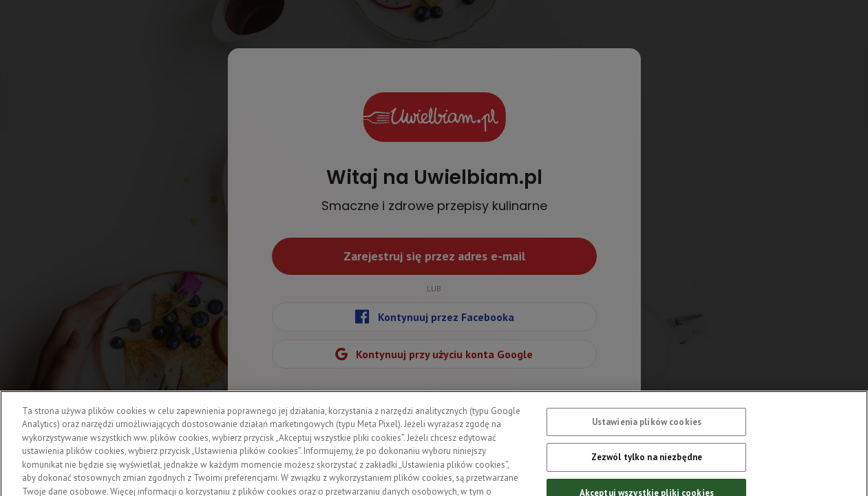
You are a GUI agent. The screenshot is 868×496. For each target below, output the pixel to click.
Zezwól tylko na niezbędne (647, 463)
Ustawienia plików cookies (647, 427)
